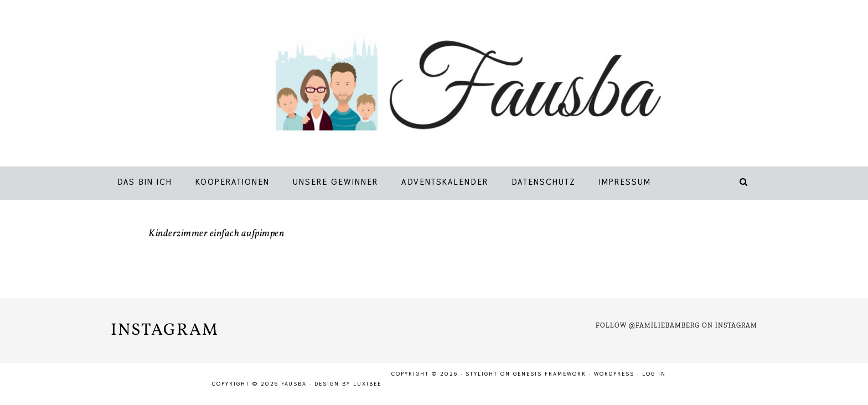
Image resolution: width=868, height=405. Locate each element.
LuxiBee (367, 384)
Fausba (450, 86)
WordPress (614, 374)
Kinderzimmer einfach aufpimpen (216, 234)
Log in (654, 374)
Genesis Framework (550, 374)
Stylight (482, 374)
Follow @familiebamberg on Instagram (676, 325)
